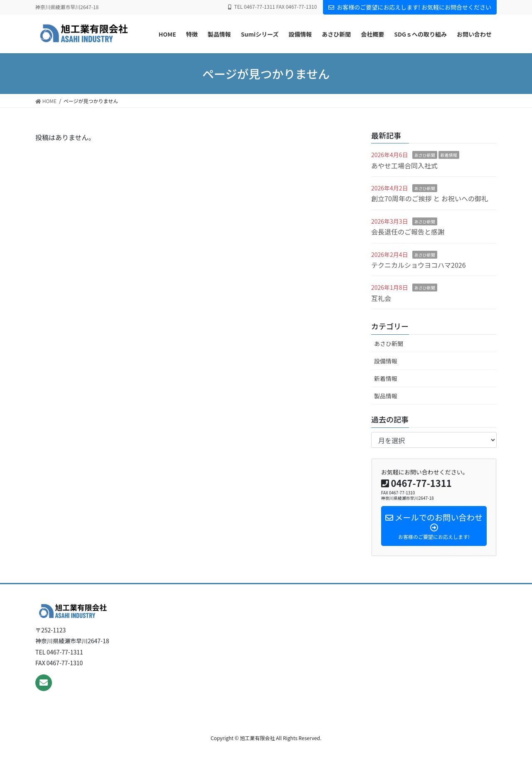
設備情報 (386, 361)
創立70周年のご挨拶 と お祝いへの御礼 (430, 198)
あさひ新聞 (425, 155)
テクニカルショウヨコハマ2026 (419, 265)
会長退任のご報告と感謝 (408, 232)
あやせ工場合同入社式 (404, 165)
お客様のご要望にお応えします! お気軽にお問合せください (410, 7)
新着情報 (449, 155)
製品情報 (386, 396)
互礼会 (381, 298)
